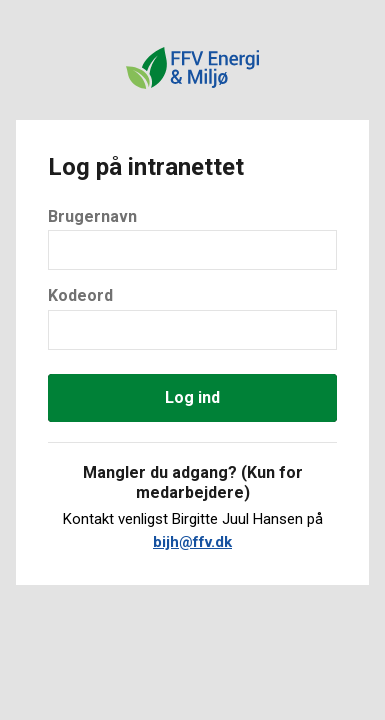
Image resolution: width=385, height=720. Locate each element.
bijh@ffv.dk (192, 542)
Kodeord (80, 295)
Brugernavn (92, 216)
